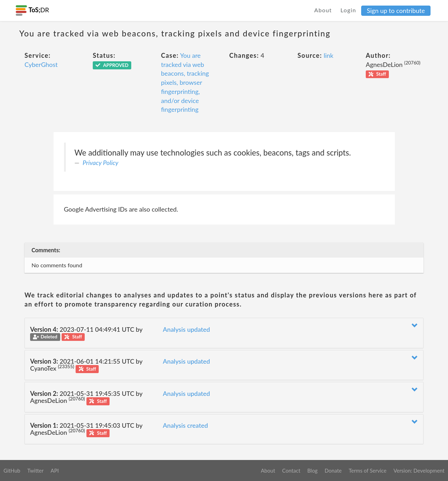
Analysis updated (186, 329)
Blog (312, 470)
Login (348, 10)
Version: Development (419, 470)
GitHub (12, 470)
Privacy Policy (100, 163)
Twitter (36, 470)
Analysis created (185, 425)
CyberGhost (41, 64)
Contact (291, 470)
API (54, 470)
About (323, 10)
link (329, 55)
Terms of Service (367, 470)
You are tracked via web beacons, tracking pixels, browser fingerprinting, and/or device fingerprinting (185, 82)
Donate (333, 470)
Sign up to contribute (396, 11)
